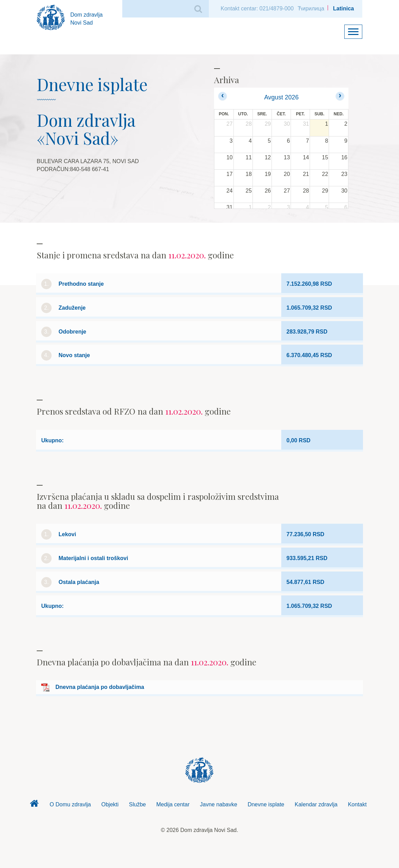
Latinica (344, 8)
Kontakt (357, 804)
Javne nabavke (219, 804)
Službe (137, 804)
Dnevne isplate (266, 804)
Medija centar (173, 804)
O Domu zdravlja (70, 804)
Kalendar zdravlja (316, 804)
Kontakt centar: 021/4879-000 (257, 8)
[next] (340, 96)
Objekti (110, 804)
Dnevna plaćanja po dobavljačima (100, 687)
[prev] (223, 96)
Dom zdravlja (34, 805)
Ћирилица (311, 8)
